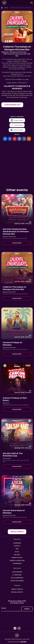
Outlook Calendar (19, 130)
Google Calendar (19, 120)
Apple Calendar (19, 125)
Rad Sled (24, 642)
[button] (31, 3)
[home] (4, 3)
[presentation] (17, 616)
